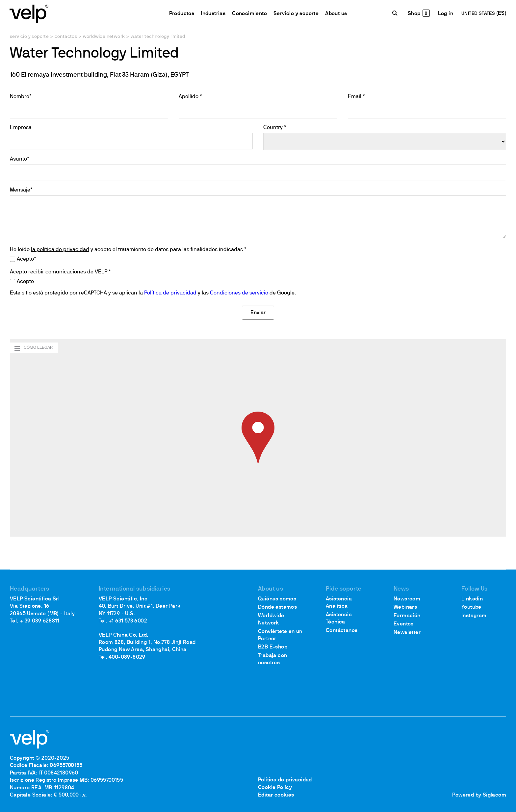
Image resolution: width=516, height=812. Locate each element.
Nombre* (21, 97)
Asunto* (20, 159)
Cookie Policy (275, 788)
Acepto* (26, 259)
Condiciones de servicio (239, 293)
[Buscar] (396, 13)
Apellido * (190, 97)
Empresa (21, 128)
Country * (275, 128)
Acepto (25, 282)
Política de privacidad (170, 293)
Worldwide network (104, 37)
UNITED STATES (478, 14)
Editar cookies (276, 795)
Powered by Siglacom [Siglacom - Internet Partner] (479, 795)
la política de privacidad (60, 250)
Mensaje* (21, 190)
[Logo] (30, 13)
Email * (356, 97)
